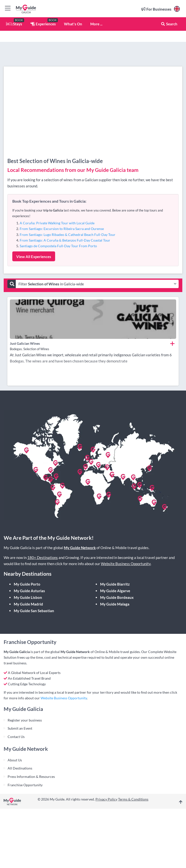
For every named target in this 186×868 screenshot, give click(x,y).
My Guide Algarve (115, 591)
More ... (96, 24)
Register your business (25, 720)
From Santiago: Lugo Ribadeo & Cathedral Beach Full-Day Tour (68, 235)
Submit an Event (20, 728)
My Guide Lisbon (28, 597)
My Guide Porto (27, 584)
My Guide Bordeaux (117, 597)
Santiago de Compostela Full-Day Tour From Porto (58, 246)
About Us (15, 760)
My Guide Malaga (115, 604)
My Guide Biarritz (115, 584)
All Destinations (20, 768)
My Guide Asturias (29, 591)
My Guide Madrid (28, 604)
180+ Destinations (43, 557)
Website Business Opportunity (126, 564)
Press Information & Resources (31, 777)
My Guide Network (80, 548)
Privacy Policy (106, 799)
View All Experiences (34, 257)
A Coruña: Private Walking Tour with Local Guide (57, 223)
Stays (14, 24)
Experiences (43, 24)
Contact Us (16, 737)
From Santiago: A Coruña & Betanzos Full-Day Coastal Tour (65, 240)
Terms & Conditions (133, 799)
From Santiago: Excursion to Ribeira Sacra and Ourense (62, 229)
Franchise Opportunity (25, 785)
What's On (73, 24)
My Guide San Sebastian (34, 611)
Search (169, 24)
